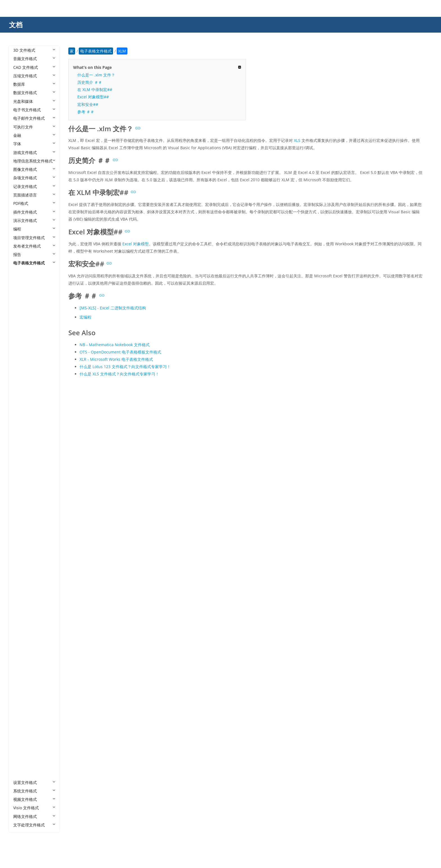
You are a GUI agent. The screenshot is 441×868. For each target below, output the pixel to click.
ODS (23, 535)
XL (21, 663)
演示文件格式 (34, 220)
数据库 (34, 84)
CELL (23, 340)
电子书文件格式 (34, 110)
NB (22, 510)
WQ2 (23, 646)
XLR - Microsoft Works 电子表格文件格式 (116, 359)
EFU (22, 416)
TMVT (24, 629)
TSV (22, 637)
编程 (34, 229)
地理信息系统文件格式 (34, 161)
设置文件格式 (34, 782)
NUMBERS (28, 518)
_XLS (23, 297)
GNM (24, 467)
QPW (23, 587)
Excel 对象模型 (136, 244)
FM (22, 442)
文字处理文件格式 (34, 825)
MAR (23, 501)
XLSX (23, 740)
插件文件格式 (34, 212)
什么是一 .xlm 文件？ (96, 75)
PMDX (24, 561)
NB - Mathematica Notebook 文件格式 (115, 345)
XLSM (24, 723)
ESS (22, 425)
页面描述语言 (34, 195)
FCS (22, 433)
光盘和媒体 (34, 101)
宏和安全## (88, 104)
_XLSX (24, 306)
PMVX (24, 569)
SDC (23, 595)
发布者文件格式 (34, 246)
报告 (34, 254)
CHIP (23, 348)
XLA (22, 672)
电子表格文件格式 (34, 263)
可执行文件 (34, 127)
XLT (22, 748)
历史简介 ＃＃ (90, 82)
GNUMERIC (29, 476)
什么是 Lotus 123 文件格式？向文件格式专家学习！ (125, 367)
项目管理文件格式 (34, 238)
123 (22, 280)
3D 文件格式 (34, 50)
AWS (23, 323)
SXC (22, 612)
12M (23, 288)
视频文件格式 (34, 799)
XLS (22, 706)
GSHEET (26, 484)
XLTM (24, 765)
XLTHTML (27, 757)
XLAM (24, 680)
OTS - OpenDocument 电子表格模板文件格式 (120, 352)
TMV (23, 621)
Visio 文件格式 (34, 808)
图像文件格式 (34, 169)
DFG (23, 391)
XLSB (23, 714)
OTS (23, 544)
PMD (23, 553)
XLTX (23, 774)
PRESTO (26, 578)
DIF (22, 399)
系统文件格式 (34, 791)
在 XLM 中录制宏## (95, 89)
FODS (24, 450)
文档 (16, 25)
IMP (22, 493)
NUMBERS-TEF (32, 527)
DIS (22, 408)
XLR (22, 697)
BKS (22, 331)
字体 (34, 144)
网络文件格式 (34, 816)
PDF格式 (34, 203)
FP (21, 459)
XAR (22, 655)
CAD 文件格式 (34, 67)
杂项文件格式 (34, 178)
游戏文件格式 (34, 152)
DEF (22, 374)
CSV (22, 357)
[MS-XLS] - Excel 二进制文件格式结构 (113, 308)
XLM (23, 689)
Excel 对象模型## (93, 97)
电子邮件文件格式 (34, 118)
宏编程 (85, 317)
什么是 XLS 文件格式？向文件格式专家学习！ (119, 374)
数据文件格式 (34, 93)
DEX (22, 382)
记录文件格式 (34, 186)
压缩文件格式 (34, 76)
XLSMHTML (29, 731)
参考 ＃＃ (86, 112)
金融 (34, 135)
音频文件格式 (34, 59)
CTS (22, 365)
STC (22, 603)
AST (22, 314)
